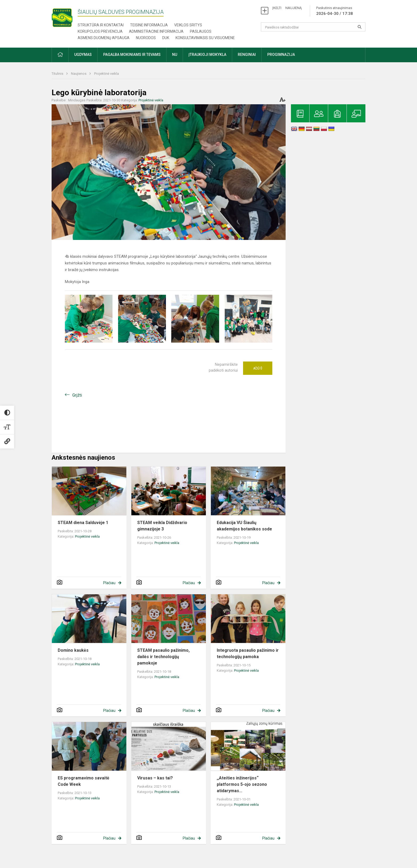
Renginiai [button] (247, 55)
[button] (60, 55)
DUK (166, 38)
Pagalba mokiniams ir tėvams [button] (132, 55)
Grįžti (77, 395)
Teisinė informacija (149, 25)
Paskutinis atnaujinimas (335, 11)
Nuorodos (146, 38)
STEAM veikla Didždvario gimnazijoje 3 (162, 526)
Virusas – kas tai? (155, 778)
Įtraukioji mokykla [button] (207, 55)
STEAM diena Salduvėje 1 (83, 523)
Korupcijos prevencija (100, 31)
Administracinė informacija (156, 31)
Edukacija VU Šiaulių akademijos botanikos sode (244, 526)
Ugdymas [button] (83, 55)
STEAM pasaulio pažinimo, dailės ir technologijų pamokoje (163, 657)
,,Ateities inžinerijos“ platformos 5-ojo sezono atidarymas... (242, 784)
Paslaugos (201, 31)
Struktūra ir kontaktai (101, 25)
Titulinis (58, 74)
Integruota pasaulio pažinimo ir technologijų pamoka (248, 653)
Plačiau (109, 583)
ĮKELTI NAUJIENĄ (287, 8)
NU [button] (175, 55)
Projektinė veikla (107, 74)
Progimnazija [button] (281, 55)
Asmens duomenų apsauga (104, 38)
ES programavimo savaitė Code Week (84, 781)
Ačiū (258, 368)
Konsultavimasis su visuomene (205, 38)
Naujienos (79, 74)
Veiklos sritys (188, 25)
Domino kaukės (73, 650)
